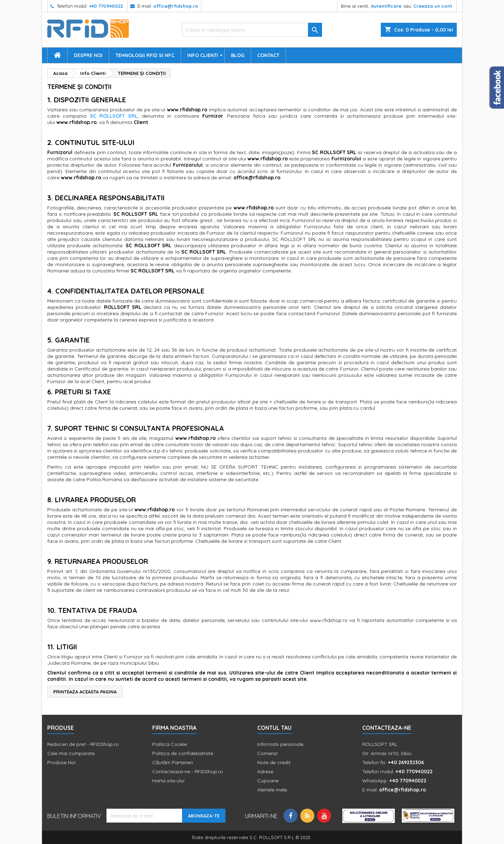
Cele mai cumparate (71, 753)
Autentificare (386, 6)
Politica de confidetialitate (183, 753)
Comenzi (267, 753)
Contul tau (274, 728)
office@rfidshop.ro (176, 6)
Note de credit (274, 762)
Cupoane (268, 781)
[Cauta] (252, 30)
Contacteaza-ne (387, 728)
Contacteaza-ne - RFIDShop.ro (188, 772)
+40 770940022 (106, 6)
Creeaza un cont (433, 6)
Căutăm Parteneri (173, 762)
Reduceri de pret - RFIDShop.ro (83, 744)
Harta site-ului (168, 781)
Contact (268, 55)
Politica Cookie (170, 744)
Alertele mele (272, 790)
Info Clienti (203, 55)
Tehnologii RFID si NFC (145, 55)
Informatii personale (280, 744)
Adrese (265, 772)
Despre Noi (88, 55)
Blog (238, 55)
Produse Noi (61, 762)
